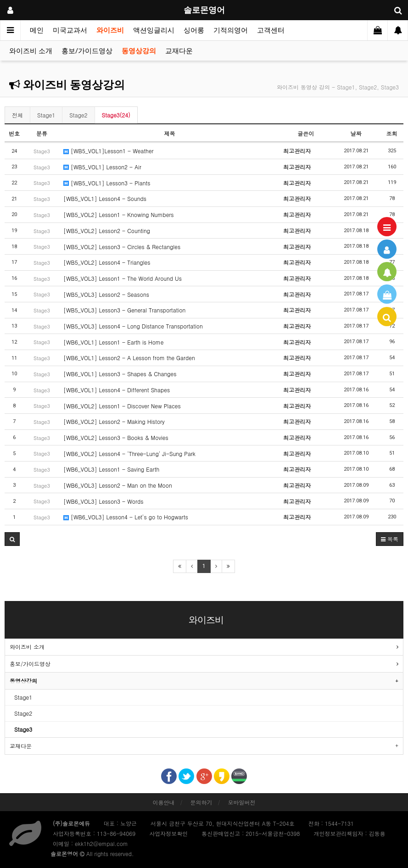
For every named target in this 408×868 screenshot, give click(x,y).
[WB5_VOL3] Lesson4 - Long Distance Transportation (133, 326)
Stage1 (46, 115)
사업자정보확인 (168, 833)
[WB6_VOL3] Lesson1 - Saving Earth (111, 469)
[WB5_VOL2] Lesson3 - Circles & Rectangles (122, 247)
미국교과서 (70, 30)
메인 (37, 30)
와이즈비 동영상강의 (67, 85)
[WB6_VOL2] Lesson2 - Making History (114, 421)
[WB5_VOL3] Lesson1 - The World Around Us (123, 278)
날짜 (356, 133)
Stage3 (23, 729)
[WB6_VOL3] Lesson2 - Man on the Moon (118, 485)
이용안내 (163, 802)
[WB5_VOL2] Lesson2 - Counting (107, 231)
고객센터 (271, 30)
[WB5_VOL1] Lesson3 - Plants (107, 183)
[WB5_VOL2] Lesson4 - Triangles (107, 262)
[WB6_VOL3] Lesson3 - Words (103, 501)
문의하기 (201, 802)
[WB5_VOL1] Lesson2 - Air (102, 167)
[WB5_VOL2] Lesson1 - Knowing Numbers (119, 214)
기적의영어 (231, 30)
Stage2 (78, 115)
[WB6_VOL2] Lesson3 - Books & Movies (116, 437)
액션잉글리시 (154, 30)
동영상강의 (139, 51)
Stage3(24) (116, 115)
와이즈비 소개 (31, 51)
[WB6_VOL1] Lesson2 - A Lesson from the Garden (129, 358)
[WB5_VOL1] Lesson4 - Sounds (105, 198)
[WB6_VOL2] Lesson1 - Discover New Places (122, 406)
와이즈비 (110, 30)
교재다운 (179, 51)
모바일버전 (242, 802)
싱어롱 (194, 30)
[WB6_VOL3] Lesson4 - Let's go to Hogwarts (126, 517)
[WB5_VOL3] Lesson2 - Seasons (106, 294)
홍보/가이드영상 (87, 51)
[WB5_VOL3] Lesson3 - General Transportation (124, 310)
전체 (17, 115)
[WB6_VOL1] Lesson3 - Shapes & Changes (120, 374)
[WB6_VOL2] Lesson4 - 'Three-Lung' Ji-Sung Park (129, 453)
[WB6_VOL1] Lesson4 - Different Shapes (117, 390)
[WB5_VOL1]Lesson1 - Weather (109, 151)
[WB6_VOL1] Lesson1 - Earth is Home (114, 342)
